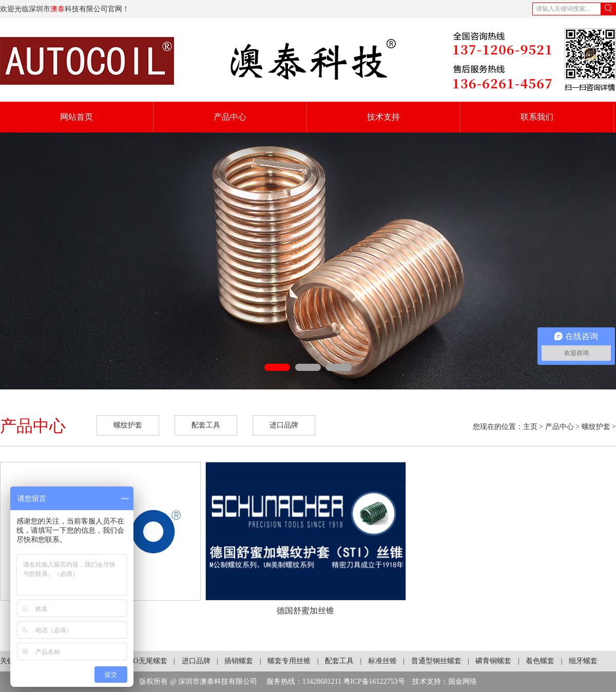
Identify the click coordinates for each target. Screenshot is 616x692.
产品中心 (230, 117)
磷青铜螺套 (493, 661)
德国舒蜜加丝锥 (305, 611)
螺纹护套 (128, 425)
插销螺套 (239, 661)
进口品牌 (284, 425)
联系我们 (537, 117)
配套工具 (206, 425)
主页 (530, 427)
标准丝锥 (382, 661)
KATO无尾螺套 (143, 661)
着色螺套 (540, 661)
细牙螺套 (583, 661)
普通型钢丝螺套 (436, 661)
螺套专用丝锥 (289, 661)
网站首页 (76, 117)
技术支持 (383, 117)
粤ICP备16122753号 (374, 681)
